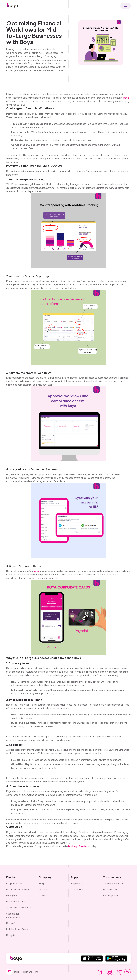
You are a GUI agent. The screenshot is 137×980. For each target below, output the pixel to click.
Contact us (77, 889)
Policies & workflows (17, 929)
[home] (12, 6)
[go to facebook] (101, 972)
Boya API (11, 923)
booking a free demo (79, 846)
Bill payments (13, 895)
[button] (126, 6)
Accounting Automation (19, 907)
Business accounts (16, 901)
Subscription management (13, 915)
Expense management (18, 889)
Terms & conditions (113, 883)
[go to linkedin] (128, 972)
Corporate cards (15, 883)
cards (37, 571)
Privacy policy (110, 889)
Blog (41, 883)
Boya (126, 98)
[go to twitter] (119, 972)
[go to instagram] (110, 972)
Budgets (11, 935)
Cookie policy (111, 895)
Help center (77, 883)
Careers (43, 895)
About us (43, 889)
